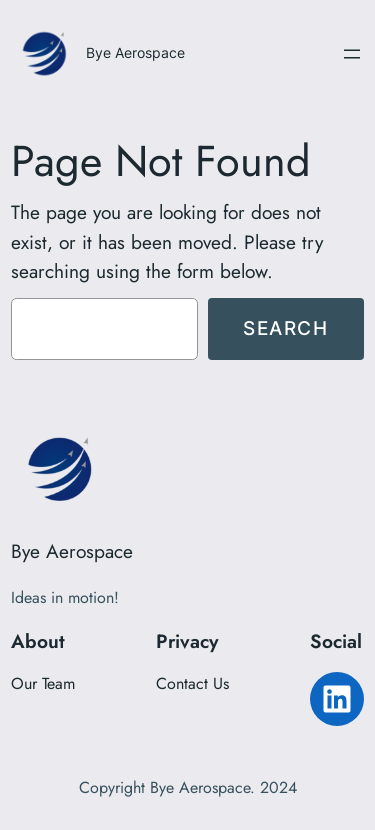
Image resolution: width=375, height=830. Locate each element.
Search (286, 328)
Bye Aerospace (135, 52)
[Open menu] (352, 54)
